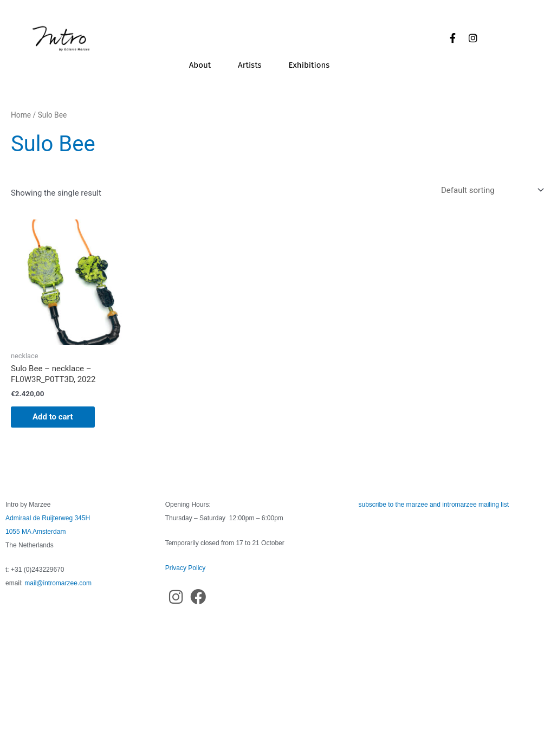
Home (21, 115)
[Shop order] (490, 190)
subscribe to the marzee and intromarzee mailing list (434, 505)
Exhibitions (309, 65)
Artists (250, 65)
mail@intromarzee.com (58, 583)
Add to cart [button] (53, 417)
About (200, 65)
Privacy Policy (186, 568)
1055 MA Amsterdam (35, 532)
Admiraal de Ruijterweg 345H (48, 518)
